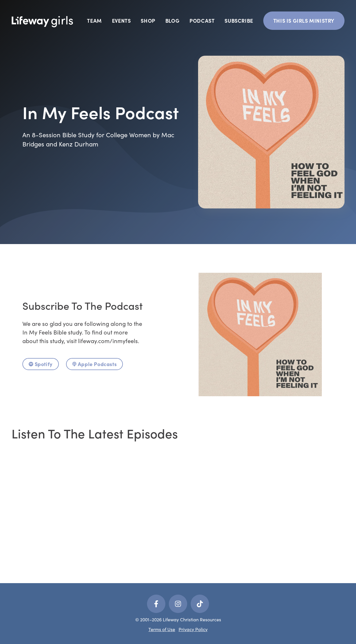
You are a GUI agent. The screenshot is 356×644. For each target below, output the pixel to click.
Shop (148, 21)
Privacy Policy (193, 629)
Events (121, 21)
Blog (172, 21)
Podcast (202, 21)
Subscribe (239, 21)
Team (94, 21)
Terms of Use (162, 629)
